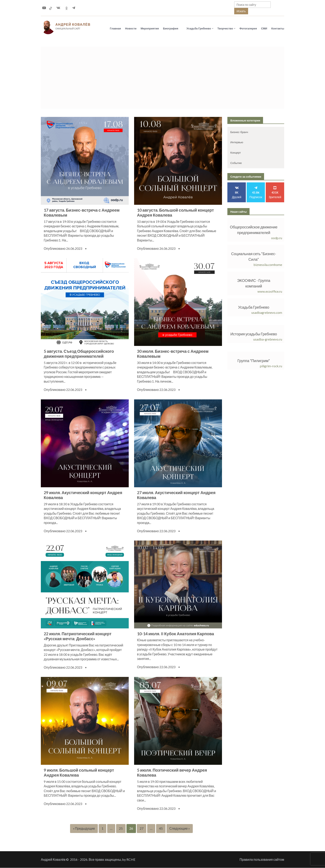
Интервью (237, 143)
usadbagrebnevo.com (267, 313)
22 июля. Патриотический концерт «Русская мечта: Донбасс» (78, 636)
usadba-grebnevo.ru (268, 339)
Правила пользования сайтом (262, 860)
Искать (241, 11)
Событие (236, 163)
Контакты (278, 28)
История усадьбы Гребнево (254, 334)
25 (121, 829)
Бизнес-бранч (239, 132)
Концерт (236, 153)
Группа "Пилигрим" (254, 361)
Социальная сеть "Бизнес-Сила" (254, 257)
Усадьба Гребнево (199, 28)
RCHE (131, 860)
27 (142, 829)
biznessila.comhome (268, 265)
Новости (131, 28)
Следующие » (180, 829)
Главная (115, 28)
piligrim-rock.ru (271, 366)
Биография (170, 28)
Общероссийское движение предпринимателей (254, 230)
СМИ (264, 28)
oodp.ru (277, 238)
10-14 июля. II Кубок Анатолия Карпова (176, 634)
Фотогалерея (248, 28)
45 (161, 829)
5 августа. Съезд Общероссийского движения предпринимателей (79, 354)
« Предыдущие (84, 829)
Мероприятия (150, 28)
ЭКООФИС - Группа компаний (254, 283)
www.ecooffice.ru (270, 292)
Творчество (225, 28)
